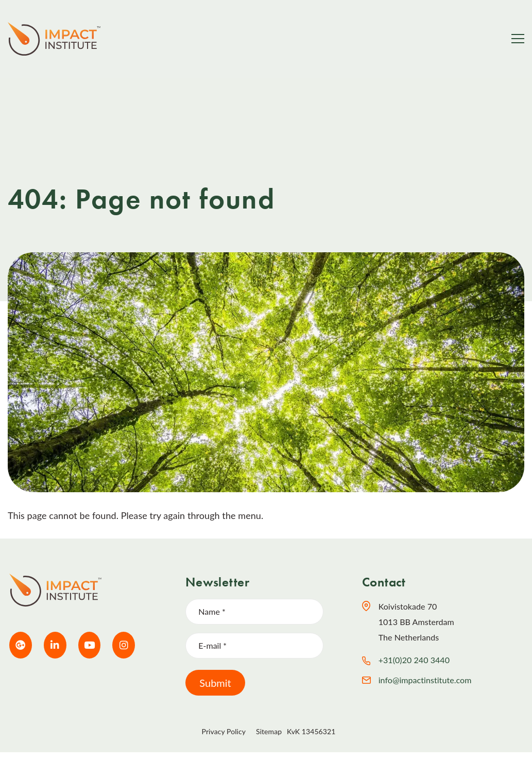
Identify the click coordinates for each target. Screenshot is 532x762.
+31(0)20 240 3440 (414, 660)
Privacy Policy (224, 731)
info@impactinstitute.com (425, 680)
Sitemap (269, 731)
